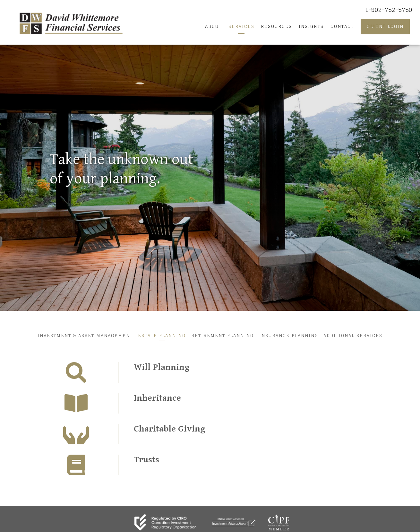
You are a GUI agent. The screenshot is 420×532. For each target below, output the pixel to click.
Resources (276, 26)
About (213, 26)
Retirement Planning (223, 335)
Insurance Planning (290, 335)
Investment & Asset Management (83, 335)
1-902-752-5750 (389, 10)
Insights (311, 26)
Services (241, 26)
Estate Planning (161, 335)
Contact (342, 26)
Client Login (385, 26)
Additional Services (355, 335)
